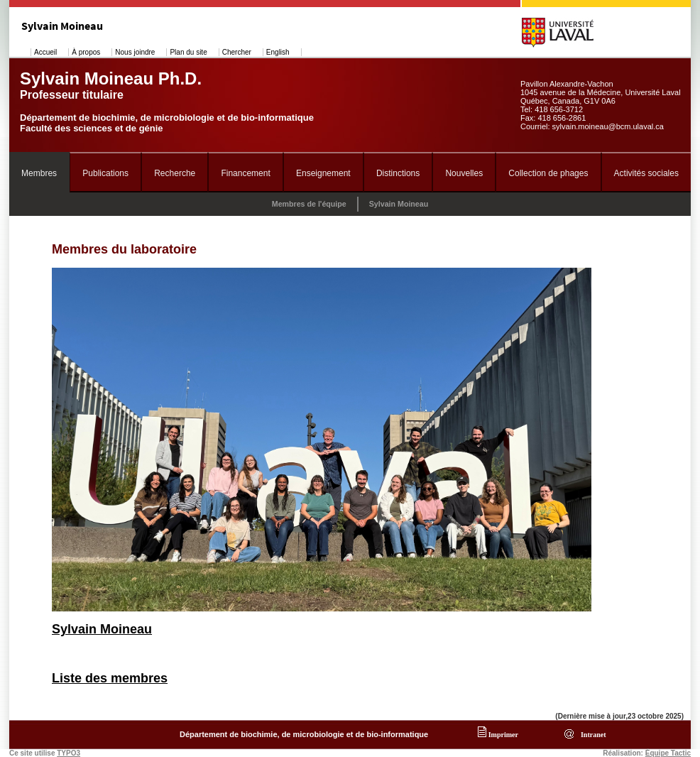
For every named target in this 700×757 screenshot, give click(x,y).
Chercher (237, 52)
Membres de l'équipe (309, 204)
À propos (86, 52)
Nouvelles (464, 173)
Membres (39, 173)
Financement (245, 173)
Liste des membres (110, 678)
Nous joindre (135, 52)
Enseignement (323, 173)
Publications (105, 173)
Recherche (175, 173)
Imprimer (498, 735)
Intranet (592, 735)
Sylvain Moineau (399, 204)
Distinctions (398, 173)
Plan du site (188, 52)
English (278, 52)
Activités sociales (646, 173)
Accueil (45, 52)
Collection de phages (548, 173)
